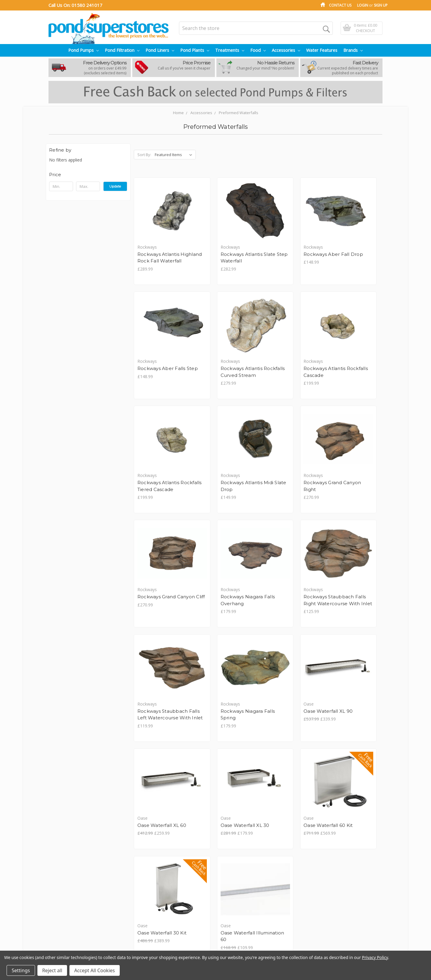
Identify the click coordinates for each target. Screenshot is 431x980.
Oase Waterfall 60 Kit (226, 756)
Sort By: (144, 155)
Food (258, 50)
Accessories (286, 50)
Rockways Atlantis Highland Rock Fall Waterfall (160, 261)
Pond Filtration (122, 50)
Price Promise (62, 890)
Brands (353, 50)
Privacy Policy (62, 865)
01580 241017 (87, 5)
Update (115, 186)
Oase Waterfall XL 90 (290, 627)
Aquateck (171, 871)
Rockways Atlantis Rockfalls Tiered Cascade (286, 383)
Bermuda (171, 884)
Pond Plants (195, 50)
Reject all (52, 970)
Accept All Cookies (95, 970)
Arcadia (169, 877)
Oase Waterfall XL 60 (353, 627)
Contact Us (340, 5)
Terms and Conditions (70, 877)
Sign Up (381, 5)
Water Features (322, 50)
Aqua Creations (177, 865)
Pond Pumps (84, 50)
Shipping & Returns (67, 871)
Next (374, 801)
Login (363, 5)
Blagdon (170, 890)
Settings (21, 970)
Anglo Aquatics (176, 859)
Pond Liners (160, 50)
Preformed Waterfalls (239, 113)
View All (169, 909)
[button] (88, 175)
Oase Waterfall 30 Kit (290, 756)
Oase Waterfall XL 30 (162, 756)
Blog (53, 859)
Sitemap (56, 896)
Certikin (169, 896)
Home (178, 113)
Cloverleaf (172, 903)
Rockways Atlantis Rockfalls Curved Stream (159, 383)
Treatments (230, 50)
